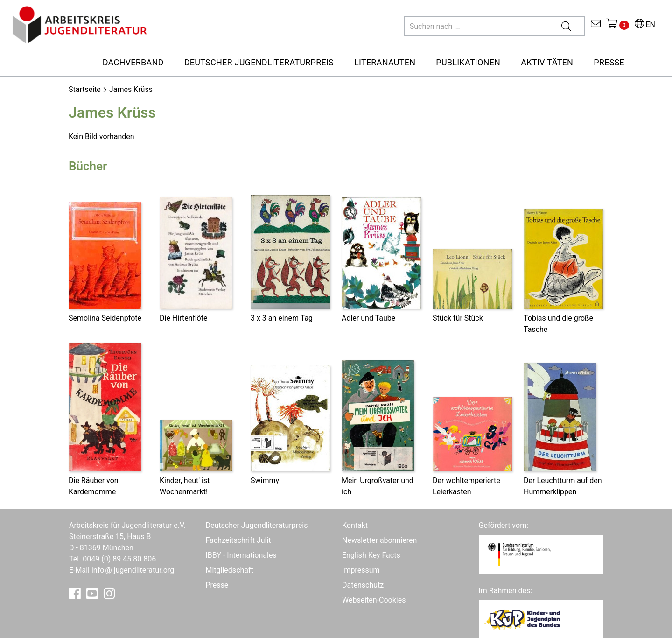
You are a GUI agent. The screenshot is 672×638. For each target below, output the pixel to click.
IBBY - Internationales (241, 555)
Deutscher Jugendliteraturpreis (257, 525)
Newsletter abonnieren (379, 540)
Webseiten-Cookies (374, 600)
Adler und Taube (368, 318)
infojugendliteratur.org (133, 570)
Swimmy (265, 480)
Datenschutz (363, 585)
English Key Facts (371, 555)
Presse (217, 585)
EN (645, 25)
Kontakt (355, 525)
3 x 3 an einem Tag (282, 318)
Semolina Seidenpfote (105, 318)
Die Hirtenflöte (183, 318)
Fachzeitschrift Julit (238, 540)
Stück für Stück (458, 318)
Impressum (361, 570)
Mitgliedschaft (230, 570)
